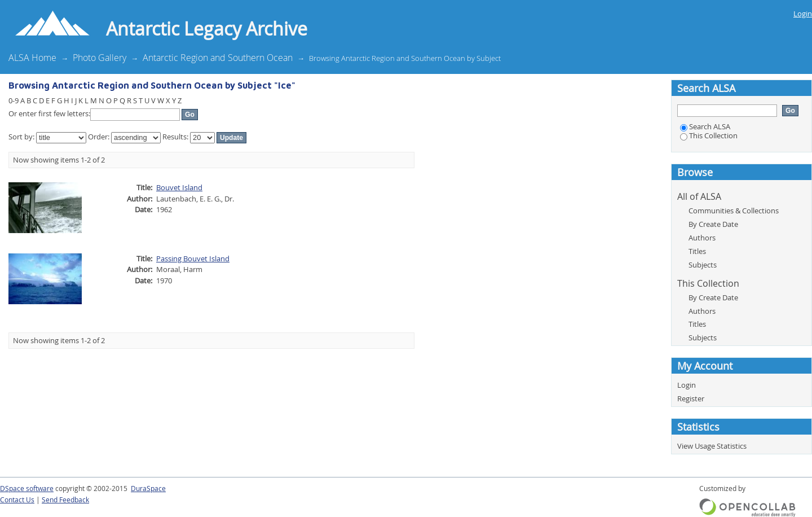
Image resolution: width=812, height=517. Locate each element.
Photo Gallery (100, 58)
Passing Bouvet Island (193, 258)
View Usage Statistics (712, 446)
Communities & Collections (734, 211)
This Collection (709, 135)
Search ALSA (705, 126)
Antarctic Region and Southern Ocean (218, 58)
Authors (702, 238)
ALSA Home (32, 58)
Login (803, 14)
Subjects (703, 265)
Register (691, 398)
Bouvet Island (179, 187)
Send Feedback (65, 500)
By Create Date (713, 224)
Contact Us (17, 500)
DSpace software (27, 488)
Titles (697, 251)
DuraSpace (148, 488)
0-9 (14, 100)
